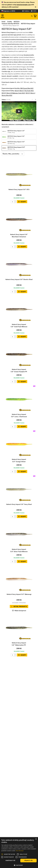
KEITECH (17, 22)
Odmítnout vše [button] (10, 860)
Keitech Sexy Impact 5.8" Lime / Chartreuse (19, 415)
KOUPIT (22, 202)
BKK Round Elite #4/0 (27, 88)
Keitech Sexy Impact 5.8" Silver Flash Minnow (19, 550)
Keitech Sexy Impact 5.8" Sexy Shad (19, 504)
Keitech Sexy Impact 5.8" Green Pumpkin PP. (19, 371)
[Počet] (14, 202)
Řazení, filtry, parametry (13, 154)
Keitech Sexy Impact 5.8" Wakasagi (19, 594)
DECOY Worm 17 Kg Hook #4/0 (24, 91)
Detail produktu (19, 606)
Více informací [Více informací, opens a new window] (20, 851)
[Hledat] (32, 16)
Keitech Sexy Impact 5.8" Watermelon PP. (19, 644)
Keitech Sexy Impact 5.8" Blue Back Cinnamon (19, 236)
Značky (10, 22)
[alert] (19, 853)
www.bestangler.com (24, 5)
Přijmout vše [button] (28, 860)
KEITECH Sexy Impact (28, 24)
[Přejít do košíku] (35, 16)
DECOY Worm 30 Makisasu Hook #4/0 (13, 93)
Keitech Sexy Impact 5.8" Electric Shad (19, 279)
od (9, 11)
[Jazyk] (26, 11)
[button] (36, 7)
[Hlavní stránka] (17, 16)
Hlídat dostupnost (19, 611)
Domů (4, 22)
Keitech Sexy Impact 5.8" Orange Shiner (19, 460)
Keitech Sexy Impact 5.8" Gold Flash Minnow (19, 326)
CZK (33, 11)
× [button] (36, 839)
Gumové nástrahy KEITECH (10, 24)
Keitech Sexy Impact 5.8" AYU (19, 189)
